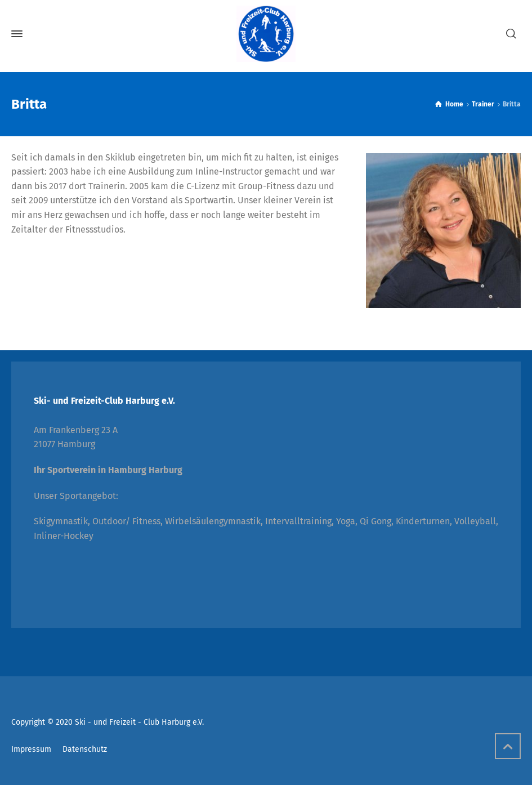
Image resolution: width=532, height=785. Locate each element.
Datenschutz (85, 749)
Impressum (31, 749)
